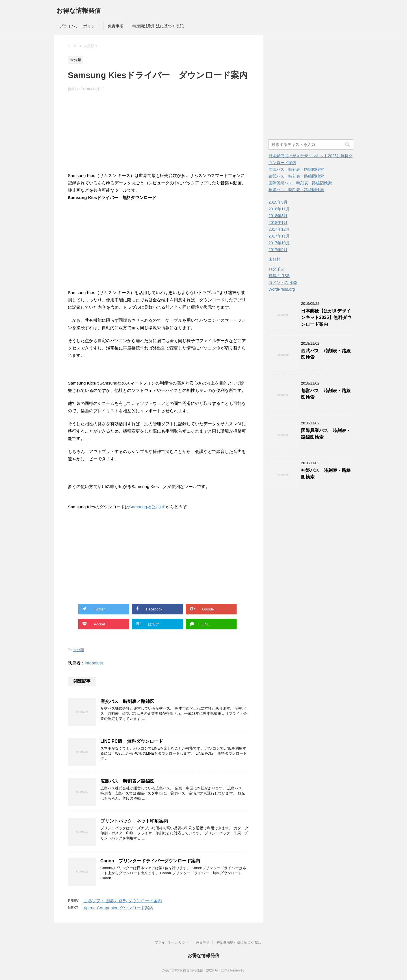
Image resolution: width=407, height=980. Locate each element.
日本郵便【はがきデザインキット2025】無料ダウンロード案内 (326, 318)
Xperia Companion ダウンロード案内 (118, 908)
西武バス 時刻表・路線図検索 (296, 169)
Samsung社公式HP (147, 507)
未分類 (78, 650)
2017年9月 (278, 250)
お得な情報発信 (79, 11)
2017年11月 (279, 236)
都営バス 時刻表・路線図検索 (296, 176)
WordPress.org (282, 289)
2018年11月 (279, 209)
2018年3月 (278, 216)
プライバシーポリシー (79, 26)
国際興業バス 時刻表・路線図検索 (300, 183)
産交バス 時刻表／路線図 (127, 701)
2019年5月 (278, 202)
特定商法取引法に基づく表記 (158, 26)
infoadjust (94, 663)
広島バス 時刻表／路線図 (127, 781)
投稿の (279, 276)
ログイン (276, 269)
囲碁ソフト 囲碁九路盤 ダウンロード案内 (123, 901)
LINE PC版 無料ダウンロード (132, 741)
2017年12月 (279, 229)
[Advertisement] (158, 133)
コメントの (283, 283)
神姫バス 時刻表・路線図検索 (296, 190)
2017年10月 (279, 243)
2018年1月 (278, 223)
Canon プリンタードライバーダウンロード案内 (150, 861)
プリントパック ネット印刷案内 (134, 821)
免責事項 (116, 26)
